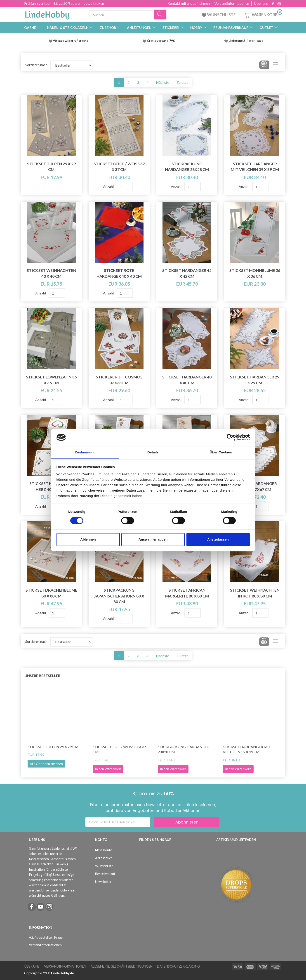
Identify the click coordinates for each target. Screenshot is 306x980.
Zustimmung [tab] (85, 452)
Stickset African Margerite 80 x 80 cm (187, 593)
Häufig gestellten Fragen (47, 937)
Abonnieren (187, 822)
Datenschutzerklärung (178, 966)
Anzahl (109, 186)
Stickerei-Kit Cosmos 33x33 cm (119, 380)
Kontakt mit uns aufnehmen (189, 3)
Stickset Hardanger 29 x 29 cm (255, 380)
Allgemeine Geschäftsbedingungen (122, 966)
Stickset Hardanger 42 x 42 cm (187, 273)
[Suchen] (160, 15)
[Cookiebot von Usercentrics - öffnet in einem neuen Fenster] (230, 437)
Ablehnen (88, 539)
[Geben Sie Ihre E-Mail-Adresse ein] (118, 822)
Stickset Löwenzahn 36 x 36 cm (51, 380)
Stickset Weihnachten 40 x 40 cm (51, 273)
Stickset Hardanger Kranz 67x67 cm (255, 486)
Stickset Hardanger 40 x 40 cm (187, 380)
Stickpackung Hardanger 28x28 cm (187, 167)
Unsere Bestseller (42, 675)
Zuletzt (182, 82)
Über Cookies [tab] (221, 452)
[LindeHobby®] (47, 14)
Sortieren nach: (37, 65)
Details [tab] (153, 452)
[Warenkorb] (263, 14)
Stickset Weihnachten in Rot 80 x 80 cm (255, 593)
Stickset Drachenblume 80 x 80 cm (51, 593)
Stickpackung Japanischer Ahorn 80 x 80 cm (119, 596)
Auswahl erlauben (153, 539)
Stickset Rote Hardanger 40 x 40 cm (119, 273)
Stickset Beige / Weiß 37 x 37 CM (119, 167)
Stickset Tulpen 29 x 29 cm (51, 167)
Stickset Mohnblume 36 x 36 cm (255, 273)
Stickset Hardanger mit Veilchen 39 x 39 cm (255, 167)
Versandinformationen (232, 3)
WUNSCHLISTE (219, 15)
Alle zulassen (218, 539)
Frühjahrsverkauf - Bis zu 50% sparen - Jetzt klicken (64, 3)
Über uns (261, 3)
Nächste (162, 82)
